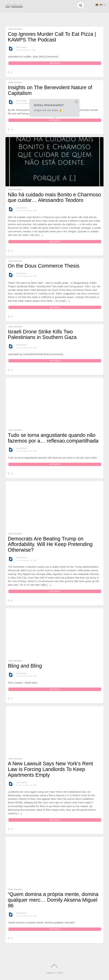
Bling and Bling (25, 715)
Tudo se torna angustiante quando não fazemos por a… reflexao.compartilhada (53, 438)
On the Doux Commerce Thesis (44, 266)
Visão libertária (15, 29)
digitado (21, 47)
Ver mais (55, 63)
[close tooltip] (77, 102)
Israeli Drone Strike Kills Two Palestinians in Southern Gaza (42, 334)
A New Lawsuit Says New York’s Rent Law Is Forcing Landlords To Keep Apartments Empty (50, 818)
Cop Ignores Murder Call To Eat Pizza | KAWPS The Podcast (52, 37)
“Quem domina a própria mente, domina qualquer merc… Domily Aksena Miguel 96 (53, 949)
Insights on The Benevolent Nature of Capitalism (50, 90)
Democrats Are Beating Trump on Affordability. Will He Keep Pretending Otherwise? (50, 544)
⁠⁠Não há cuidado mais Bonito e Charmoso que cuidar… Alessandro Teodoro (54, 197)
